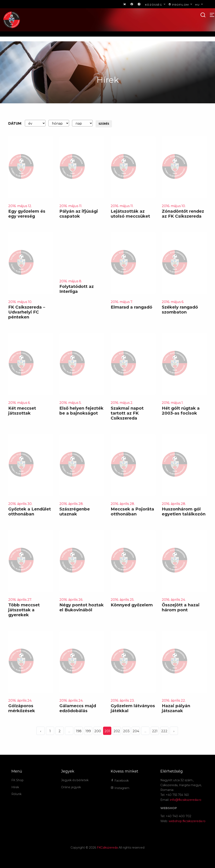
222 (164, 731)
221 (155, 731)
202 (117, 731)
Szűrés (104, 124)
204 (136, 731)
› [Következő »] (174, 731)
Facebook (120, 781)
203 (126, 731)
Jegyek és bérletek (75, 780)
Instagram (120, 788)
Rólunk (16, 794)
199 (88, 731)
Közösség (156, 4)
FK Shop (17, 780)
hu (199, 4)
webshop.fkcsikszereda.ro (187, 821)
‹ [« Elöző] (41, 731)
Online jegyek (71, 787)
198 (79, 731)
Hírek (15, 787)
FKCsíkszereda (107, 848)
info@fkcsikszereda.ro (186, 800)
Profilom (181, 4)
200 (98, 731)
